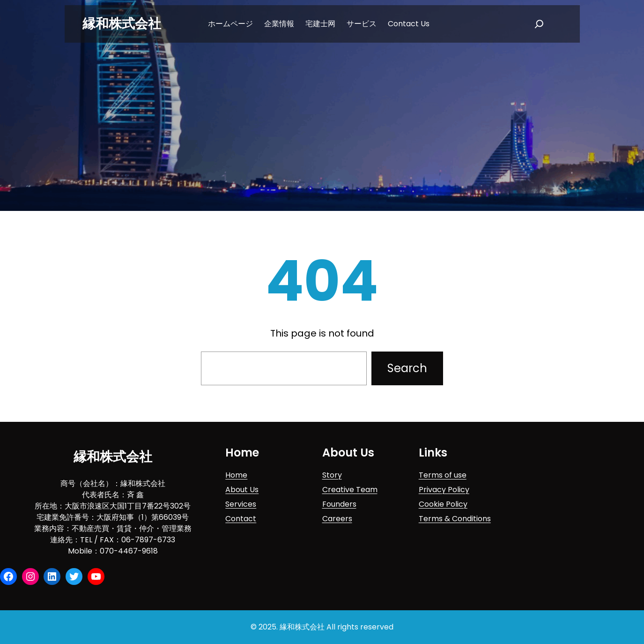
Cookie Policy (443, 504)
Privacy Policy (444, 490)
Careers (337, 519)
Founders (339, 504)
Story (332, 475)
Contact (241, 519)
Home (236, 475)
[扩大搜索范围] (539, 24)
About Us (242, 490)
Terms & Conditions (455, 519)
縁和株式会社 (122, 24)
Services (241, 504)
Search (407, 368)
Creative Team (350, 490)
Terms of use (443, 475)
